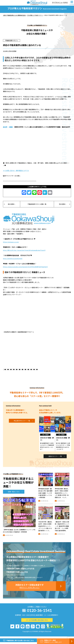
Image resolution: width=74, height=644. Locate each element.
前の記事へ (10, 206)
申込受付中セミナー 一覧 (23, 423)
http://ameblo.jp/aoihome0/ (13, 260)
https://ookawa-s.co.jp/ (11, 244)
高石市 (5, 129)
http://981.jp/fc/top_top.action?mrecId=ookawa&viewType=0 (24, 252)
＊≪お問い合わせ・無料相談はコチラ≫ (16, 172)
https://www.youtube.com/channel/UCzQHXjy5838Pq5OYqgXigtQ (25, 269)
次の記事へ (65, 206)
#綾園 (11, 129)
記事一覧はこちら (15, 493)
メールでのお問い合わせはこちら (38, 622)
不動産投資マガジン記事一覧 (37, 206)
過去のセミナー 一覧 (57, 458)
